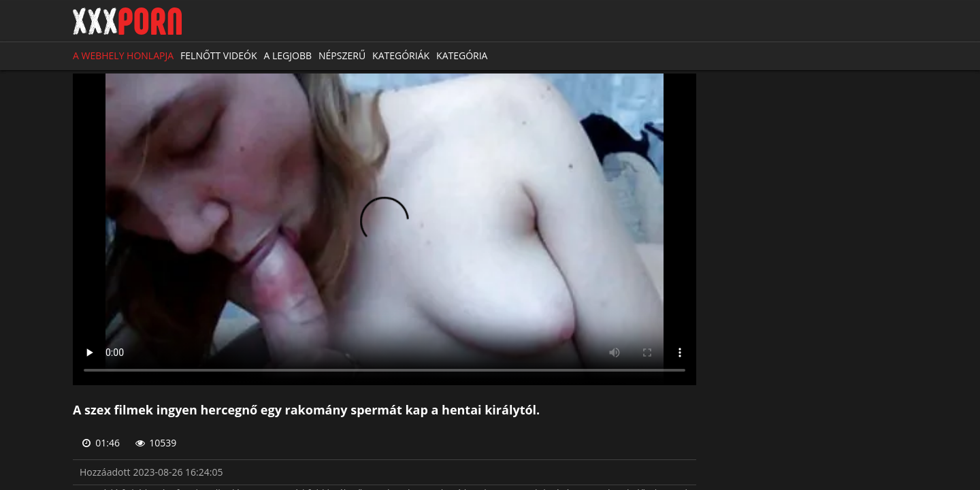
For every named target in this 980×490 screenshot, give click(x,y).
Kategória (462, 55)
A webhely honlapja (123, 55)
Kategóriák (401, 55)
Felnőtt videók (218, 55)
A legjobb (288, 55)
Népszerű (342, 55)
